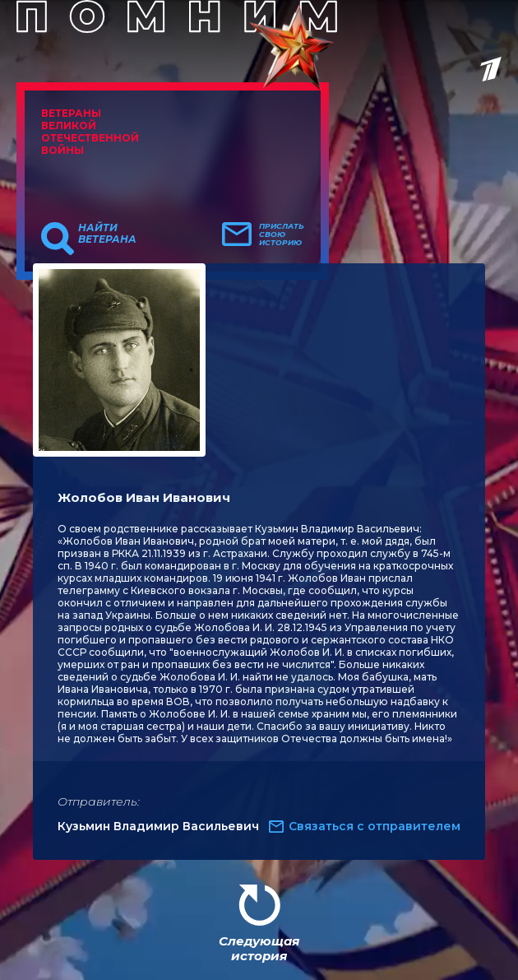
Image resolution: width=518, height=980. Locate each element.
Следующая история (259, 948)
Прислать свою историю (282, 235)
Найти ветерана (107, 234)
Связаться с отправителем (375, 826)
